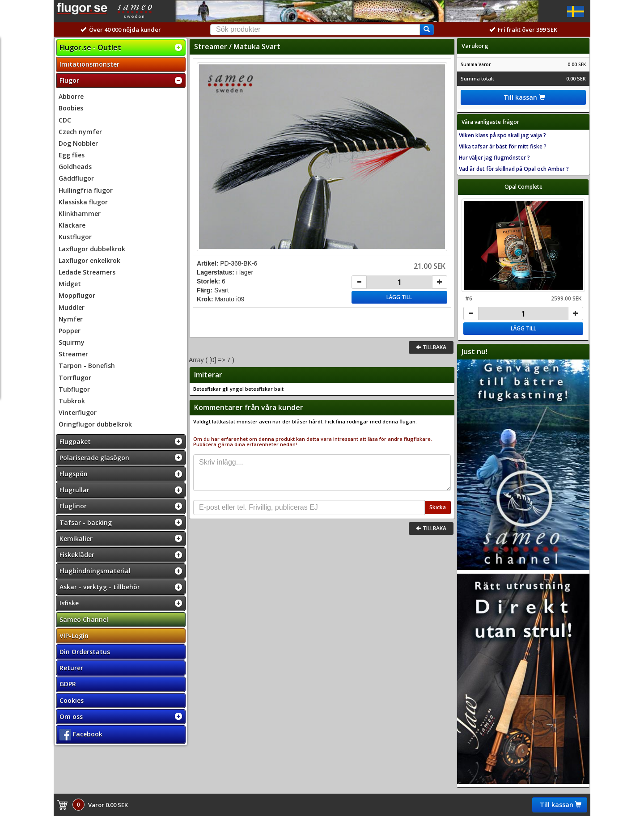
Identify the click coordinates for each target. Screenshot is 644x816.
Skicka (438, 507)
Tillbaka (431, 347)
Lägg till (399, 297)
